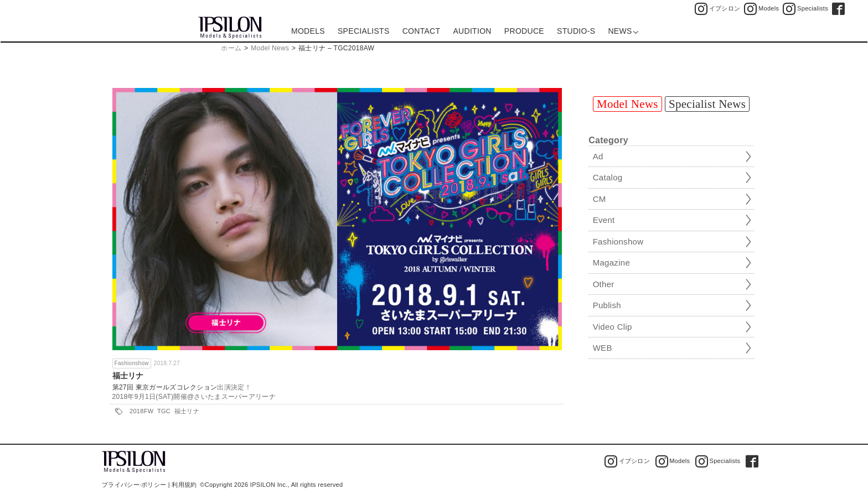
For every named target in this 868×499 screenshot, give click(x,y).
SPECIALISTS (364, 31)
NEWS (623, 31)
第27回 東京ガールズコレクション (165, 387)
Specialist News (707, 104)
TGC (164, 411)
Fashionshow (132, 363)
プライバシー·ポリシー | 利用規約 (149, 485)
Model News (270, 48)
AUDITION (472, 31)
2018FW (141, 411)
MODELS (308, 31)
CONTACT (422, 31)
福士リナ (128, 376)
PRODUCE (524, 31)
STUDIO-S (576, 31)
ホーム (231, 48)
